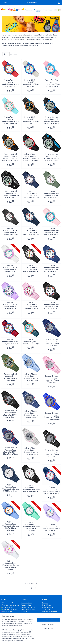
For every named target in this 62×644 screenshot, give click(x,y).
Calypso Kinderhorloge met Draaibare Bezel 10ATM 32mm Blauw (31, 231)
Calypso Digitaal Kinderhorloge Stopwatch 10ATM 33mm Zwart (10, 414)
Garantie (24, 611)
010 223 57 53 (7, 625)
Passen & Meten (27, 603)
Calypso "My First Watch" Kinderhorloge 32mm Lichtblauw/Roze (52, 83)
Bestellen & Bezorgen (28, 607)
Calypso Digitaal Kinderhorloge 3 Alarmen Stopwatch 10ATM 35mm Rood (31, 157)
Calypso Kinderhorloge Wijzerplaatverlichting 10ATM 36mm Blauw (10, 488)
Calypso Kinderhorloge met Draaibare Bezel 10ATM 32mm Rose (52, 231)
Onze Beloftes (47, 605)
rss (29, 640)
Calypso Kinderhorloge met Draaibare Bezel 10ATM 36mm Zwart (52, 305)
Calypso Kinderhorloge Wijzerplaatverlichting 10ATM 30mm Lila (52, 527)
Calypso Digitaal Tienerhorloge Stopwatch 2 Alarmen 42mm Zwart (10, 194)
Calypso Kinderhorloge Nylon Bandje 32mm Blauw (10, 341)
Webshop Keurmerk (48, 607)
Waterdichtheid (26, 605)
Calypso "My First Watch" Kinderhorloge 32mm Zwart (31, 120)
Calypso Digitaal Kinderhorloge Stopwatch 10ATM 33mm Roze (52, 379)
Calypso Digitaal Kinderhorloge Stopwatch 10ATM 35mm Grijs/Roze (31, 451)
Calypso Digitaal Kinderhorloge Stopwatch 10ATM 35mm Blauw (31, 414)
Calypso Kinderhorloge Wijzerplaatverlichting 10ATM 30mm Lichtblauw (10, 526)
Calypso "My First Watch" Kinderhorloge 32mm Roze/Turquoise (10, 120)
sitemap (26, 640)
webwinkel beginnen (36, 640)
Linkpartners (46, 609)
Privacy (24, 614)
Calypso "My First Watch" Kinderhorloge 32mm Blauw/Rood (10, 83)
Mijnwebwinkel (51, 640)
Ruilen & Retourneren (28, 609)
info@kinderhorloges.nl (10, 628)
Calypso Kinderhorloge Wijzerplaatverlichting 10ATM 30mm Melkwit (10, 565)
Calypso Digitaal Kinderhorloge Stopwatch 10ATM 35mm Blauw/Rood (10, 451)
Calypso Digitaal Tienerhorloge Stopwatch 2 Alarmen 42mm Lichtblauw (52, 157)
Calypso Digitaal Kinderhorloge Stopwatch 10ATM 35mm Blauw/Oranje (52, 416)
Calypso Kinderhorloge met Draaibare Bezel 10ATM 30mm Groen (52, 194)
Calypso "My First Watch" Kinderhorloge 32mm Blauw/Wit (31, 83)
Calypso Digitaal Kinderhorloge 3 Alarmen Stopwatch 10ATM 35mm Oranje (10, 157)
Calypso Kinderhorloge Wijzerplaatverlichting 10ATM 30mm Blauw (52, 490)
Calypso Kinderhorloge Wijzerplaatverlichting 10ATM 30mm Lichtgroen (31, 526)
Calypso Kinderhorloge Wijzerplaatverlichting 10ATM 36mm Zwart (31, 488)
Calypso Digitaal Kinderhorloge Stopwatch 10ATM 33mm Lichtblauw (31, 377)
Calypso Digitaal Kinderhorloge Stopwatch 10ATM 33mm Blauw (52, 342)
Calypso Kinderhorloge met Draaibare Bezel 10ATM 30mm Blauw (31, 194)
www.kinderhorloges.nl (10, 630)
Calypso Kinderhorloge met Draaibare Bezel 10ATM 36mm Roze (31, 305)
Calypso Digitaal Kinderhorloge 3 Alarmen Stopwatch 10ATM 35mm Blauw (52, 120)
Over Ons (45, 603)
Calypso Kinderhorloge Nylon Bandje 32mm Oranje (31, 341)
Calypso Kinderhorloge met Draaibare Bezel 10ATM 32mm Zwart (31, 268)
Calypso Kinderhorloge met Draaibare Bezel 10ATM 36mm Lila (10, 305)
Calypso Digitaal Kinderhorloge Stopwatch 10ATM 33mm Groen (10, 377)
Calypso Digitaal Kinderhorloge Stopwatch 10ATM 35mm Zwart (52, 453)
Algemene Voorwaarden (50, 611)
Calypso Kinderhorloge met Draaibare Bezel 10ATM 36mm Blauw (52, 268)
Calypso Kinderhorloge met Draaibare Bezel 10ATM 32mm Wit (10, 268)
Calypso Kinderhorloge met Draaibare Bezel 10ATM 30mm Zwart (10, 231)
